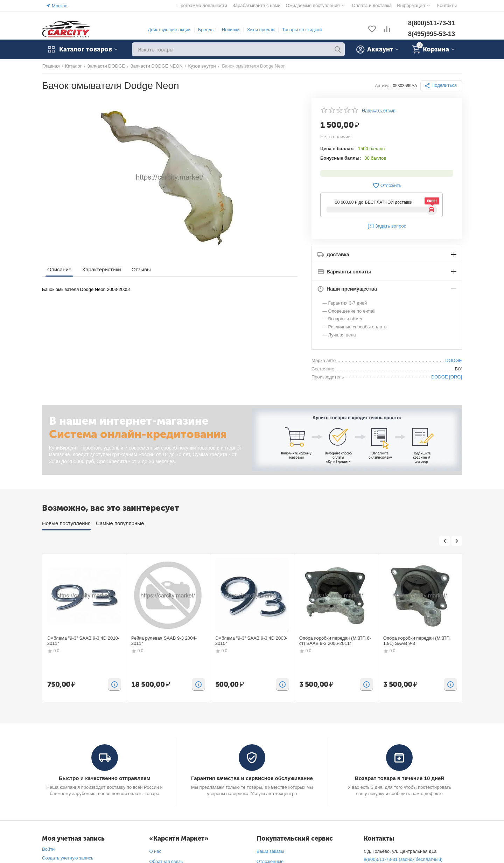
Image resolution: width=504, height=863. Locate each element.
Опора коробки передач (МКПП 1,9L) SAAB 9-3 (416, 641)
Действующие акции (169, 30)
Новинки (231, 30)
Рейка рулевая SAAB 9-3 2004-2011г (164, 641)
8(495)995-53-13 (432, 34)
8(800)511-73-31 (432, 23)
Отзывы (141, 269)
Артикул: (384, 86)
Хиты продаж (261, 30)
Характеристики (101, 269)
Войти (48, 849)
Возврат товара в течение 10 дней (399, 778)
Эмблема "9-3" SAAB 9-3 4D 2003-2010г (251, 641)
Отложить (387, 186)
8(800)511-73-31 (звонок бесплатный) (403, 859)
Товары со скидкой (302, 30)
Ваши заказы (270, 851)
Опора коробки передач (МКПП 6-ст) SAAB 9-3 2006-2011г (335, 641)
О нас (155, 851)
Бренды (206, 30)
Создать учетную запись (68, 858)
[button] (441, 86)
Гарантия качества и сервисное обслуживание (252, 778)
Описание (59, 269)
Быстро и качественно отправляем (104, 778)
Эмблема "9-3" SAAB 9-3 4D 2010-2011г (83, 641)
